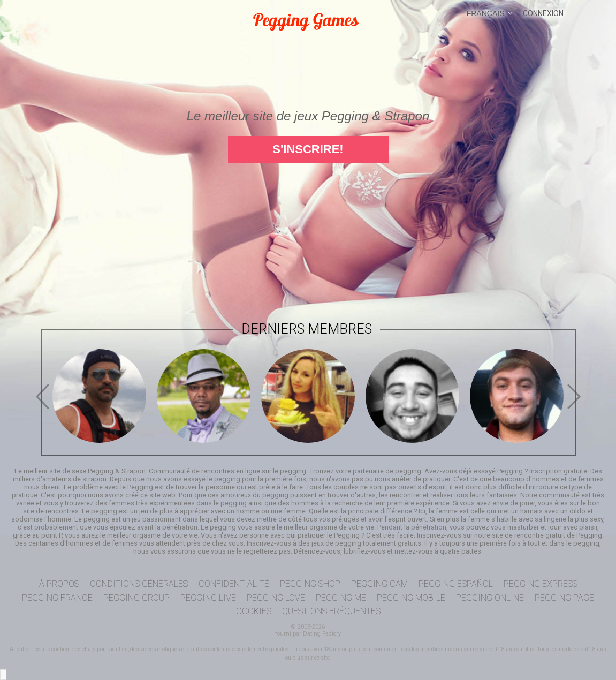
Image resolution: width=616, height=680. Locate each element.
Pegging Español (456, 584)
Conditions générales (139, 584)
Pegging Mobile (411, 598)
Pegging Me (341, 598)
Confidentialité (234, 584)
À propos (59, 584)
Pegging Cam (379, 584)
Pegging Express (541, 584)
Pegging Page (564, 598)
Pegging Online (490, 598)
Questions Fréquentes (331, 611)
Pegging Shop (310, 584)
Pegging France (57, 598)
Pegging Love (276, 598)
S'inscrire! (308, 149)
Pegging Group (136, 598)
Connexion (543, 13)
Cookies (254, 611)
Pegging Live (208, 598)
